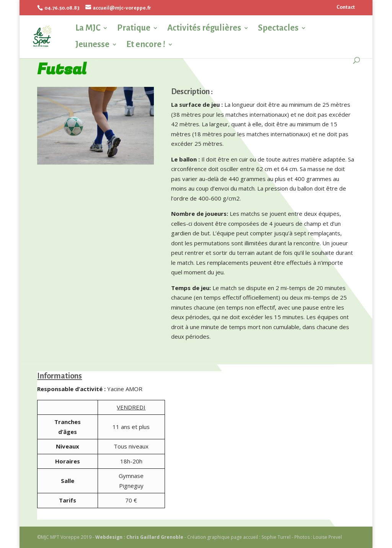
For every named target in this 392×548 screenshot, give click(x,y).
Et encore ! (146, 45)
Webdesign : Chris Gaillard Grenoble (139, 537)
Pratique (134, 28)
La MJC (88, 28)
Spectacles (278, 28)
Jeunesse (92, 45)
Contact (346, 7)
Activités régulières (204, 28)
